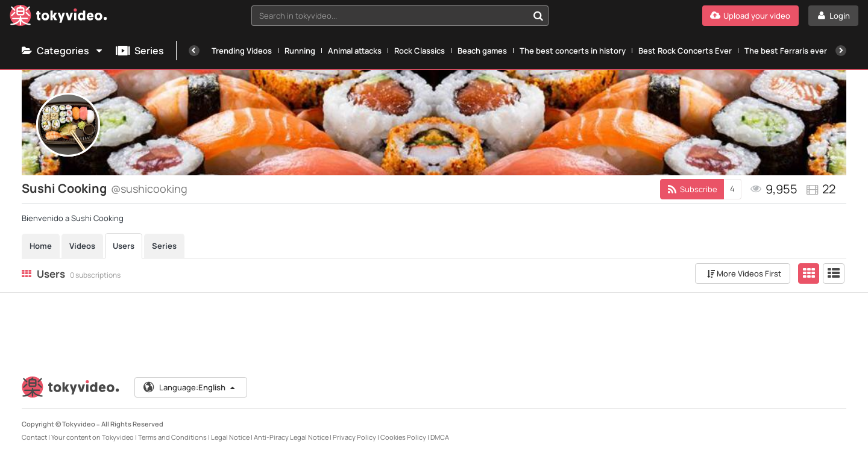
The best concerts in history (573, 51)
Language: (190, 387)
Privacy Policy (354, 437)
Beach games (482, 51)
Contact (34, 437)
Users (124, 246)
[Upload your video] (750, 16)
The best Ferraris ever (786, 51)
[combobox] (400, 16)
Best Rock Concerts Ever (685, 51)
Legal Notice (230, 437)
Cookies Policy (403, 437)
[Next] (841, 51)
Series (140, 51)
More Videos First (744, 273)
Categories (63, 51)
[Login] (833, 16)
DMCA (440, 437)
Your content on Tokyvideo (93, 437)
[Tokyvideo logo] (58, 18)
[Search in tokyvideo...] (538, 16)
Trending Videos (242, 51)
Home (41, 246)
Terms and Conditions (172, 437)
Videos (82, 246)
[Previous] (194, 51)
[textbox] (390, 16)
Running (300, 51)
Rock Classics (420, 51)
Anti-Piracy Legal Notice (291, 437)
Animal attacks (355, 51)
